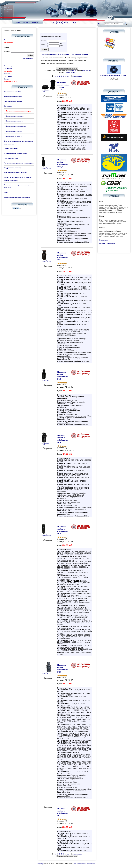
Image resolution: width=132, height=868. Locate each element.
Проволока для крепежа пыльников (17, 197)
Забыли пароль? (28, 59)
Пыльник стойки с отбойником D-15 (63, 375)
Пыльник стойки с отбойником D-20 (63, 668)
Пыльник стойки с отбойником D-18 (63, 439)
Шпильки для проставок (13, 96)
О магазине (8, 68)
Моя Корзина (9, 42)
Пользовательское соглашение (84, 864)
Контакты (26, 22)
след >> (68, 76)
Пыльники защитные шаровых (16, 126)
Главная (45, 54)
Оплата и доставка (11, 66)
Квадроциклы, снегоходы (13, 168)
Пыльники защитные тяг (14, 131)
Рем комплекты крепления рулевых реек (19, 163)
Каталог (35, 22)
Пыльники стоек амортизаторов (74, 54)
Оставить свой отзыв (107, 243)
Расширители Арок (11, 158)
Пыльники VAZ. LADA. (14, 136)
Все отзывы (104, 240)
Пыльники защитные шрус (14, 116)
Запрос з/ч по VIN (10, 82)
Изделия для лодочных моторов (15, 172)
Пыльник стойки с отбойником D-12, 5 (63, 163)
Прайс (18, 22)
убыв (74, 70)
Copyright (41, 864)
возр (69, 70)
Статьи (6, 79)
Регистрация (8, 40)
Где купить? (8, 76)
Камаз (6, 192)
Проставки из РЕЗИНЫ (12, 92)
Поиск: (101, 24)
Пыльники (8, 106)
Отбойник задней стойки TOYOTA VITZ (63, 86)
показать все (77, 76)
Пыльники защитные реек (14, 121)
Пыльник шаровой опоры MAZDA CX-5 (114, 76)
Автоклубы (8, 71)
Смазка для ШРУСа (11, 149)
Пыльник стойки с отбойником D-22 (63, 812)
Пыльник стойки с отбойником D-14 (63, 256)
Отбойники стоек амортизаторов (16, 153)
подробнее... (49, 90)
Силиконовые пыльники (13, 101)
